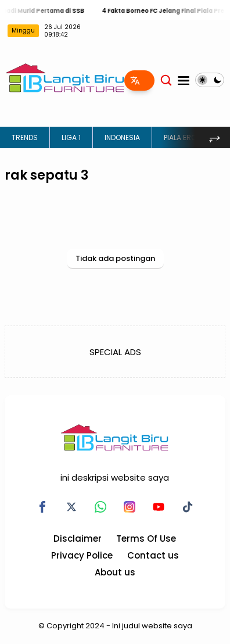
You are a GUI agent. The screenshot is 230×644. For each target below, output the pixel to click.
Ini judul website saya (152, 626)
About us (115, 572)
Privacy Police (82, 555)
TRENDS (25, 137)
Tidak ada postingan (115, 258)
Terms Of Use (146, 539)
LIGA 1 (71, 137)
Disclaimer (78, 539)
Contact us (153, 555)
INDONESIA (122, 137)
